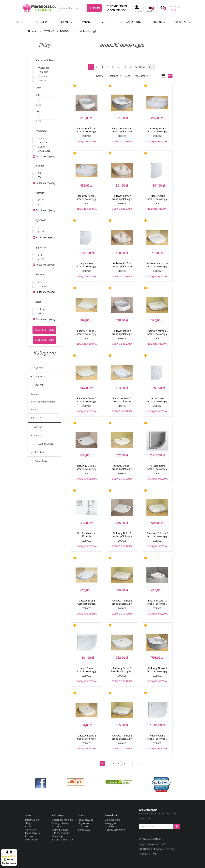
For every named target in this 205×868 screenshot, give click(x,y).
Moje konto (111, 826)
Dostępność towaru (62, 820)
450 (37, 173)
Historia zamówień (115, 830)
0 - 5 (38, 227)
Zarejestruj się (113, 820)
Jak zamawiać (86, 820)
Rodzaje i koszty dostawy (60, 825)
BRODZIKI (66, 31)
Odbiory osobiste (61, 833)
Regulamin (84, 823)
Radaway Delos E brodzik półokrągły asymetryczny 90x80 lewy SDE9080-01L (122, 538)
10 (125, 67)
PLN (38, 105)
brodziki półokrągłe (87, 31)
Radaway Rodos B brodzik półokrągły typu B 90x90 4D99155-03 (86, 740)
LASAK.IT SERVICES (149, 854)
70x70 (38, 200)
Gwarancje (57, 836)
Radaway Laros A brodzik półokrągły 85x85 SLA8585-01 (157, 604)
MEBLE (106, 22)
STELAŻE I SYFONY (132, 22)
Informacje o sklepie (32, 821)
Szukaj (94, 8)
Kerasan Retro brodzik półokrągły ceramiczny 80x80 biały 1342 (157, 470)
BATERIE (21, 22)
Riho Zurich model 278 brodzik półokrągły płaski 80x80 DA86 (86, 538)
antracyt (39, 309)
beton (38, 313)
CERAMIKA (43, 22)
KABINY (35, 394)
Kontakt (29, 826)
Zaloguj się (111, 823)
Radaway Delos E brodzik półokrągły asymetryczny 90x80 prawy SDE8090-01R (86, 470)
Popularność (141, 76)
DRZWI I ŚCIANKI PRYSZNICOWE (45, 402)
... (118, 67)
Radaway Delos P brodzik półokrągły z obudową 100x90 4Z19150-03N (122, 673)
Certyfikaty (31, 830)
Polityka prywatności (32, 838)
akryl (38, 282)
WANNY (87, 22)
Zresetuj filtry (44, 340)
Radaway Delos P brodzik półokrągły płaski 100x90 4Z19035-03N (122, 470)
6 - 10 (38, 232)
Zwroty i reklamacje (62, 840)
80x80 (38, 204)
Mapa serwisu (32, 833)
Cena (128, 76)
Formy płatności (60, 830)
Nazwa (100, 76)
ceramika (40, 286)
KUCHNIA (159, 22)
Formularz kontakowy (84, 828)
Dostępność (114, 76)
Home (32, 31)
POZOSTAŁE (182, 22)
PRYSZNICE (36, 417)
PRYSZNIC (66, 22)
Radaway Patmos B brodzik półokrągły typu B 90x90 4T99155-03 (157, 268)
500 (37, 177)
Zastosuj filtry (44, 330)
